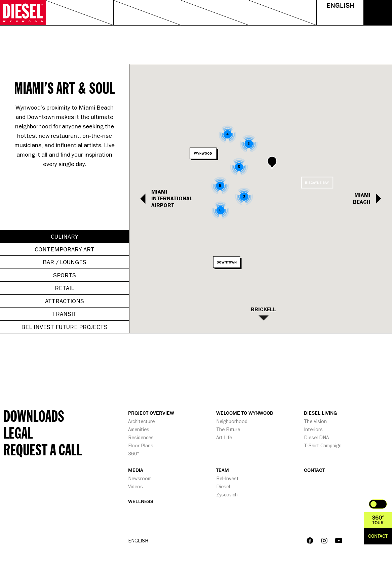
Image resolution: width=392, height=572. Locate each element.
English (340, 6)
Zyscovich (227, 495)
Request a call (43, 449)
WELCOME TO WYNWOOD (245, 413)
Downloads (34, 416)
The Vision (315, 421)
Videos (135, 486)
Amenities (139, 429)
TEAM (223, 470)
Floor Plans (141, 445)
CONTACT (314, 470)
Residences (141, 437)
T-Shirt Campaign (323, 445)
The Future (228, 429)
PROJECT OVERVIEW (151, 413)
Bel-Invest (227, 478)
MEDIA (136, 470)
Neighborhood (232, 421)
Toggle (378, 504)
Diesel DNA (316, 437)
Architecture (141, 421)
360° (134, 454)
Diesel (223, 486)
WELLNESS (141, 502)
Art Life (224, 437)
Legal (18, 433)
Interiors (313, 429)
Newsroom (140, 478)
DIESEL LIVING (320, 413)
